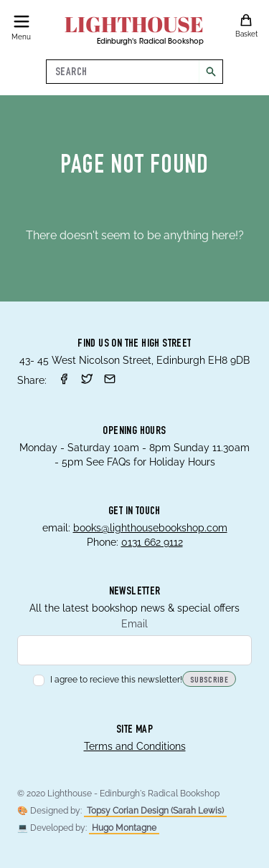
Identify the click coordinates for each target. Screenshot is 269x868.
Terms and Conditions (135, 746)
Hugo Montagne (124, 828)
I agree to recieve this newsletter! (108, 680)
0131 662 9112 (152, 542)
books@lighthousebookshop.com (150, 528)
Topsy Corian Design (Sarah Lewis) (155, 811)
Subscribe (209, 680)
